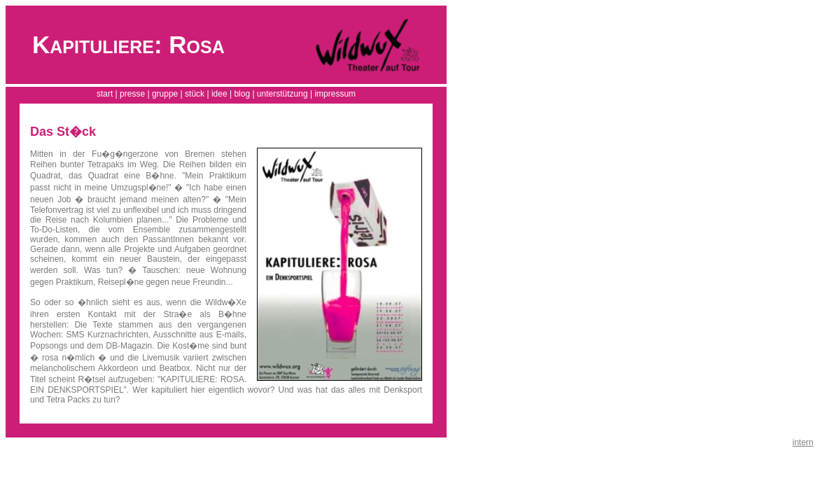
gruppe (165, 94)
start (105, 94)
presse (132, 94)
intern (803, 442)
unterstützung (282, 94)
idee (219, 94)
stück (195, 94)
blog (242, 94)
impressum (335, 94)
